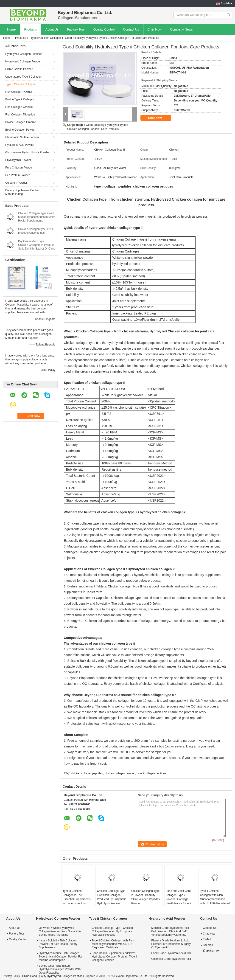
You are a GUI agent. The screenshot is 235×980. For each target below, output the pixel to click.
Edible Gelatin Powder (19, 69)
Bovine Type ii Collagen (20, 99)
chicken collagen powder (120, 773)
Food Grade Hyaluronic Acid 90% (172, 953)
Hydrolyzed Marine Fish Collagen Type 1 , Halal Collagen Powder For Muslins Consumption (60, 957)
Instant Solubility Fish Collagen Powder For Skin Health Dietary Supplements (58, 944)
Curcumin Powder (16, 183)
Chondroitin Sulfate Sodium (22, 137)
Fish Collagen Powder (19, 92)
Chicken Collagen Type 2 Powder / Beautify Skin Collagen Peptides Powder (145, 897)
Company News (181, 29)
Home (11, 29)
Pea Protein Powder (18, 175)
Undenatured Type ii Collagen (23, 77)
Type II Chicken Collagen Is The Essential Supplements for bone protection (77, 897)
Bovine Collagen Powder (20, 130)
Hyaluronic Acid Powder (20, 145)
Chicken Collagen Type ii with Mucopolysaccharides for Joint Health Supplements (37, 217)
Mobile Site (211, 951)
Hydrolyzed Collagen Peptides (24, 54)
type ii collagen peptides (151, 773)
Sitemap (208, 945)
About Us (52, 29)
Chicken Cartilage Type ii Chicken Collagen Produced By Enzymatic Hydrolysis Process (111, 897)
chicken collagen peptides (87, 773)
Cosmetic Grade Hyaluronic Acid (171, 959)
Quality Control (104, 29)
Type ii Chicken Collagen (46, 38)
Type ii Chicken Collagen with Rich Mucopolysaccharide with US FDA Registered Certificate (215, 899)
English (225, 3)
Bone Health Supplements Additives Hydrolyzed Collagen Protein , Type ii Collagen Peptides (114, 957)
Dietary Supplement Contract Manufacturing (23, 192)
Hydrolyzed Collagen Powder (23, 62)
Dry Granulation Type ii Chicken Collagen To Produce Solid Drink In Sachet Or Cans (36, 245)
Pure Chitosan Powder (19, 168)
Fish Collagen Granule (19, 107)
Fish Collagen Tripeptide (20, 115)
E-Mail (207, 939)
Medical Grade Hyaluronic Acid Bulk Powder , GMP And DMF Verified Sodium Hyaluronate (170, 931)
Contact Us (131, 29)
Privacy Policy (11, 976)
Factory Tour (76, 29)
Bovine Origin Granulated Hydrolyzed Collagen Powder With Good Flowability (60, 969)
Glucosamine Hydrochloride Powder (27, 152)
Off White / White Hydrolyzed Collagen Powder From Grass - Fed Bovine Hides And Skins (60, 931)
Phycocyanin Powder (18, 160)
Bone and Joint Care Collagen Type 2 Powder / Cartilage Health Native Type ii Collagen (178, 899)
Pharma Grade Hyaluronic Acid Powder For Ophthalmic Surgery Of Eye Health (171, 944)
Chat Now (155, 29)
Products (30, 29)
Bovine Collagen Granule (21, 122)
